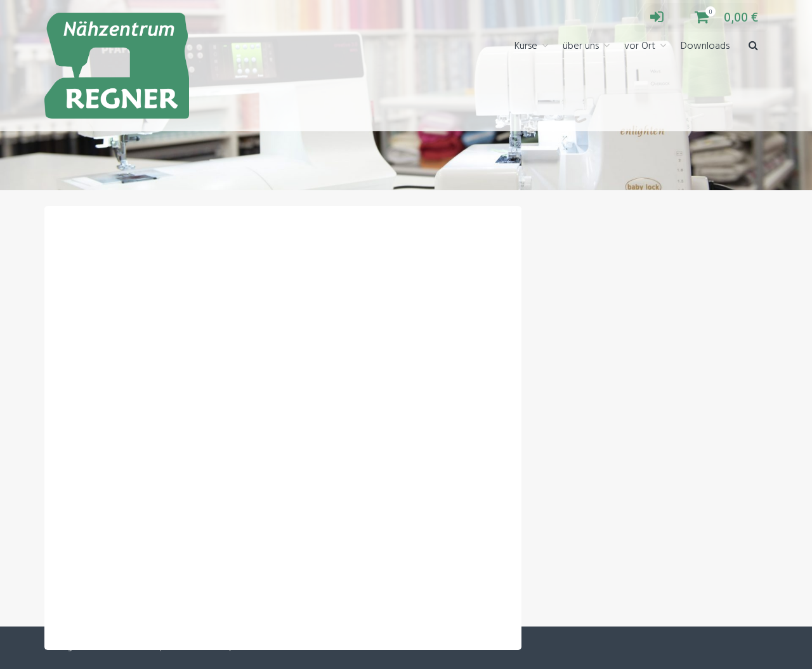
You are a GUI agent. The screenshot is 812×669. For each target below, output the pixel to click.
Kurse (526, 46)
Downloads (705, 46)
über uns (581, 46)
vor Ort (640, 46)
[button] (753, 47)
